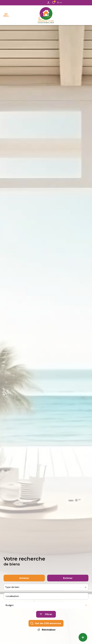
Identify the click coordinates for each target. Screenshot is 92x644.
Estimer (68, 582)
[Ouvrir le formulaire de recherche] (46, 618)
